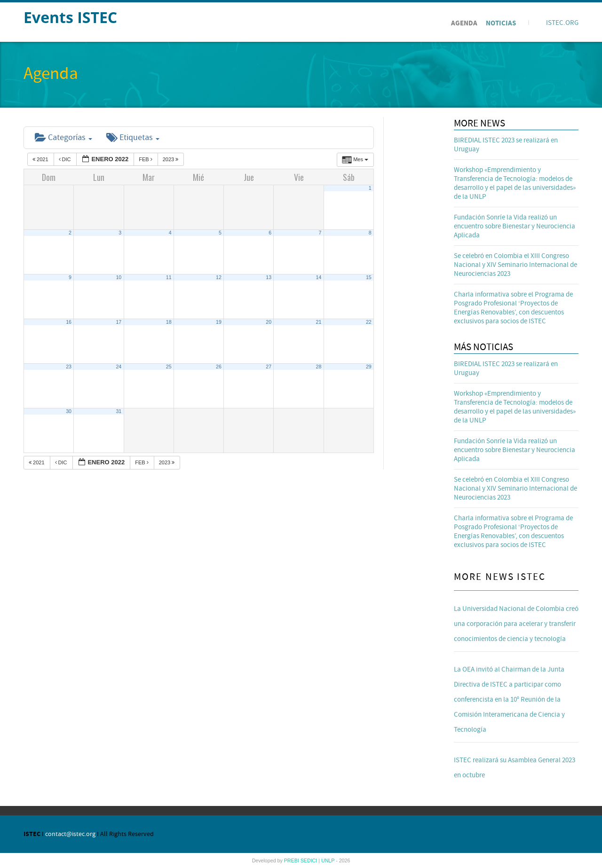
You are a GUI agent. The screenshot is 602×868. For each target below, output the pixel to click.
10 (119, 277)
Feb (146, 159)
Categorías (63, 137)
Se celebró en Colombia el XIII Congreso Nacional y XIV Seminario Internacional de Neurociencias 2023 (515, 265)
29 (369, 367)
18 (169, 322)
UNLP (329, 860)
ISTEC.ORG (562, 23)
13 (269, 277)
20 (269, 322)
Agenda (464, 23)
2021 (41, 159)
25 (169, 367)
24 (119, 367)
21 (319, 322)
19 (219, 322)
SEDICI (310, 860)
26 (219, 367)
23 (69, 367)
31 (119, 411)
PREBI (292, 860)
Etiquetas (133, 137)
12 (219, 277)
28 (319, 367)
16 (69, 322)
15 (369, 277)
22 (369, 322)
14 (319, 277)
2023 (171, 159)
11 (169, 277)
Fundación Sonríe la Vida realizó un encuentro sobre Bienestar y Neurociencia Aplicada (515, 226)
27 (269, 367)
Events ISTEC (70, 17)
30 (69, 411)
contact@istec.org (70, 834)
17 (119, 322)
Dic (66, 159)
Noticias (501, 23)
